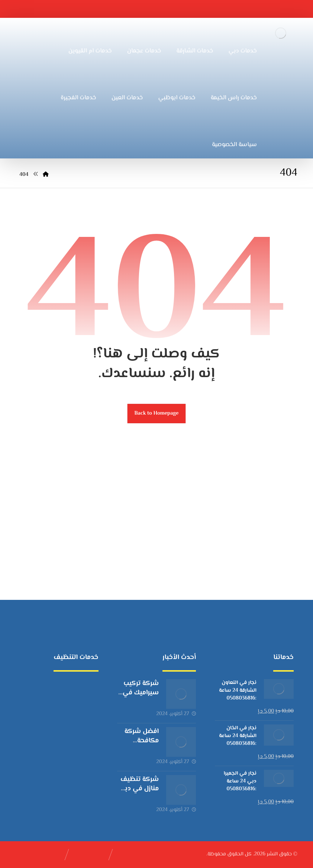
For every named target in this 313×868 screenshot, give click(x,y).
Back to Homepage (157, 413)
